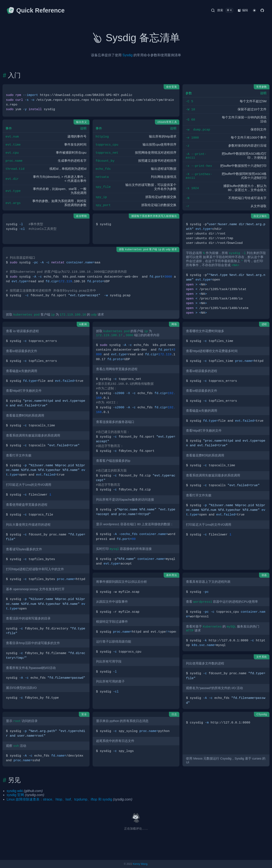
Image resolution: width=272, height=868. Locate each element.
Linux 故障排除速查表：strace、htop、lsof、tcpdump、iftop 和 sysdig (59, 799)
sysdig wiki (15, 791)
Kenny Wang (140, 864)
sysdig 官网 (15, 795)
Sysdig (127, 55)
